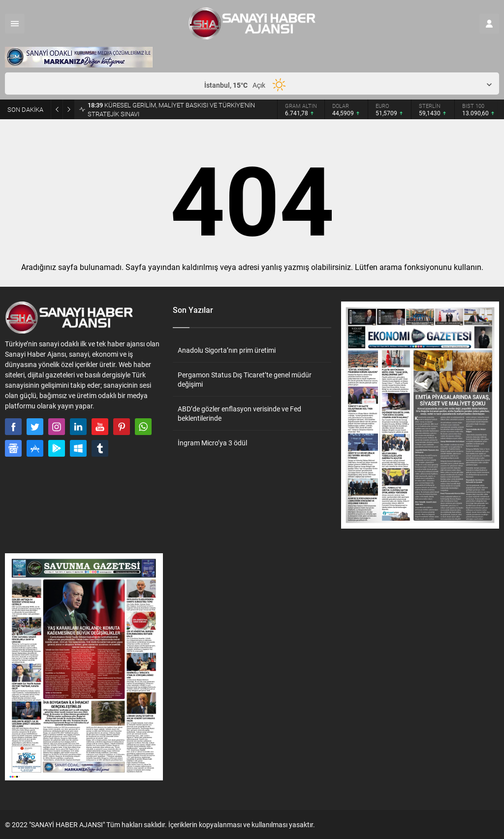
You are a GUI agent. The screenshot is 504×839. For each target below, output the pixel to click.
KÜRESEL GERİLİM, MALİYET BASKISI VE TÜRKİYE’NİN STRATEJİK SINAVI (171, 109)
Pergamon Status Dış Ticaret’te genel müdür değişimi (245, 379)
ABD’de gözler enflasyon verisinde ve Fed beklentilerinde (239, 413)
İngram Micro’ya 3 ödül (212, 443)
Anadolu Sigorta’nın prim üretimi (227, 350)
